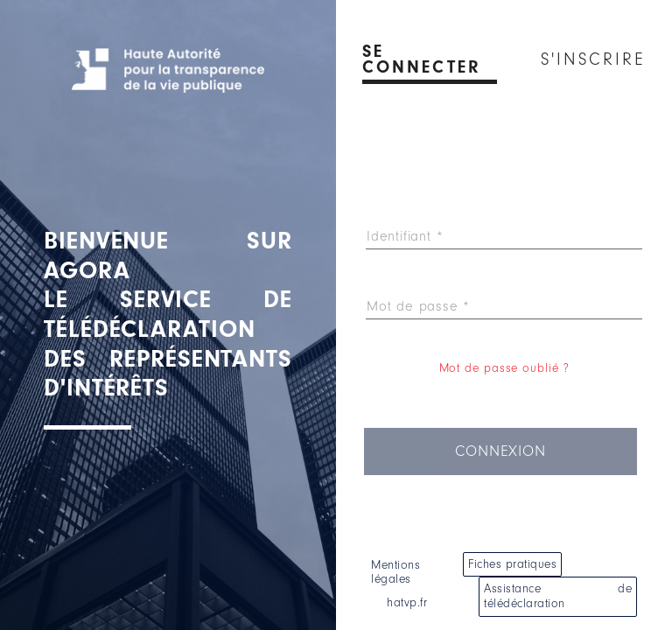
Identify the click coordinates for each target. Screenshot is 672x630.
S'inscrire (593, 59)
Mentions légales (395, 572)
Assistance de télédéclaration (558, 596)
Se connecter (422, 59)
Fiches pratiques (512, 564)
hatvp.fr (407, 602)
